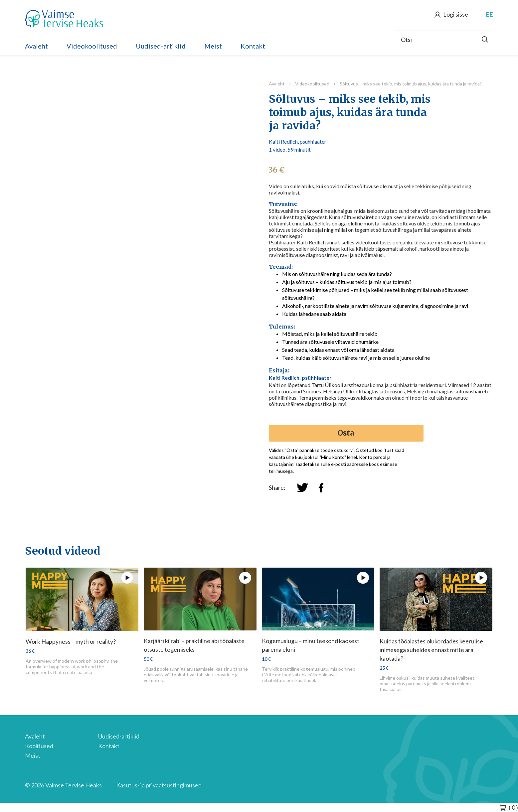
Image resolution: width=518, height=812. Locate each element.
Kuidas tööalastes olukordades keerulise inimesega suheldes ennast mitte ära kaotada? (431, 650)
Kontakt (253, 46)
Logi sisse (456, 14)
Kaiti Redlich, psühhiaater (300, 378)
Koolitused (39, 746)
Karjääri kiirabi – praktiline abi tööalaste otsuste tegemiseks (194, 645)
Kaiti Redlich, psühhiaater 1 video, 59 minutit (298, 145)
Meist (213, 46)
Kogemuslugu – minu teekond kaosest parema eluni (311, 645)
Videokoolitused (92, 46)
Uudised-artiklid (161, 46)
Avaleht (36, 46)
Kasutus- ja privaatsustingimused (159, 785)
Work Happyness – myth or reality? (71, 641)
